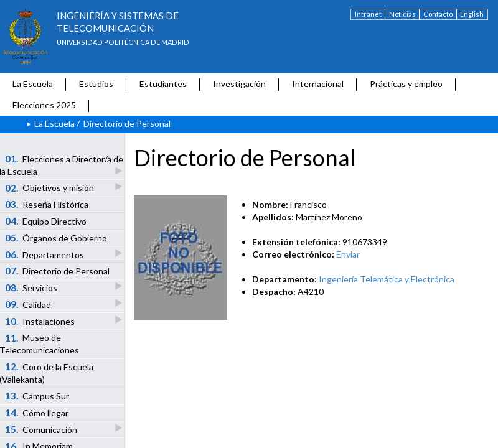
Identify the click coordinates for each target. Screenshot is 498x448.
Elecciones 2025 (44, 105)
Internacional (318, 84)
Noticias (402, 14)
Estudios (96, 84)
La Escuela (33, 84)
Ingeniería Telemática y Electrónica (387, 279)
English (472, 14)
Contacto (438, 14)
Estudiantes (163, 84)
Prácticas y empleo (406, 84)
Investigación (239, 84)
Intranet (368, 14)
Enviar (348, 254)
